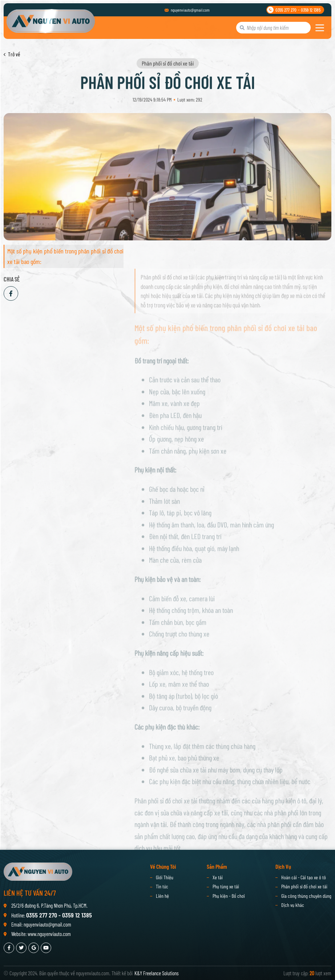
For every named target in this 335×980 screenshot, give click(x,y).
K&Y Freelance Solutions (157, 973)
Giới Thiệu (165, 877)
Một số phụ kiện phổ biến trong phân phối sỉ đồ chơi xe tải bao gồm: (65, 291)
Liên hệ (162, 896)
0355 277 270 (286, 10)
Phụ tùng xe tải (226, 886)
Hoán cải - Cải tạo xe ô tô (304, 877)
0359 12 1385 (311, 10)
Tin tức (162, 886)
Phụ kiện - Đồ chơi (229, 896)
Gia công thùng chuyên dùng (306, 896)
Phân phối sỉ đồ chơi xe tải (304, 886)
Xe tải (218, 877)
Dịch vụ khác (293, 905)
